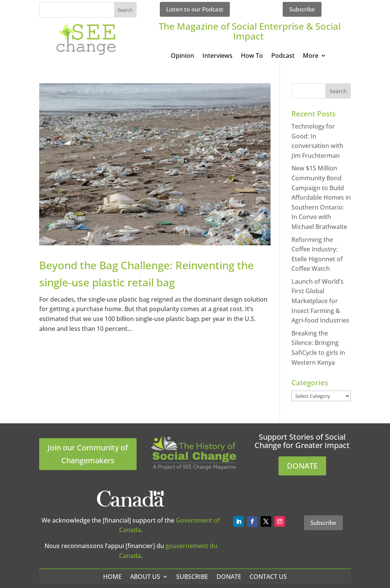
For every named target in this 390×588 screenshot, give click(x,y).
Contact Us (268, 577)
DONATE (302, 466)
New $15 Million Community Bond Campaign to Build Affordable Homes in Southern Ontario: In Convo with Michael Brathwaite (321, 197)
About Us (145, 577)
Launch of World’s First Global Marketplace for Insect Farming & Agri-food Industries (320, 301)
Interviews (217, 56)
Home (112, 577)
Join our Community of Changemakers (88, 454)
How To (252, 56)
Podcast (283, 56)
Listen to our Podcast (195, 9)
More (311, 56)
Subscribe (302, 9)
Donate (229, 577)
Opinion (182, 56)
